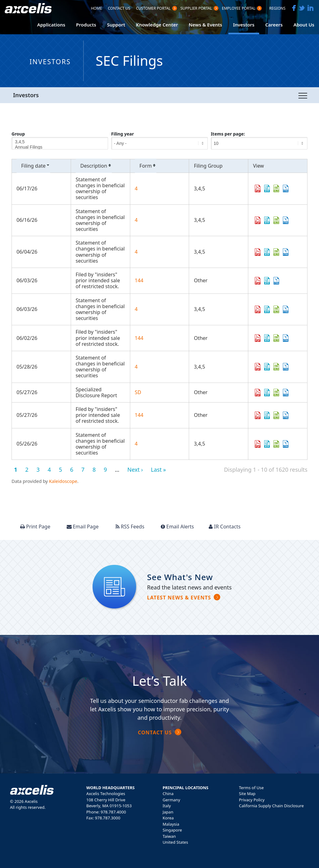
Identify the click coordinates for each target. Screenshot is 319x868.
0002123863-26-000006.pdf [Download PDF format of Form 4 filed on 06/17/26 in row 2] (258, 188)
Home (97, 9)
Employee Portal (238, 9)
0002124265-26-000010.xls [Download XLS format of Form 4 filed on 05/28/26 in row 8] (276, 367)
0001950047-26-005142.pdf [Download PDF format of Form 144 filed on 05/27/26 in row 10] (258, 415)
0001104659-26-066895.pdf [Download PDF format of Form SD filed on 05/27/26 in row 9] (258, 393)
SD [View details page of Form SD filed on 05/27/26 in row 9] (138, 392)
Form (148, 166)
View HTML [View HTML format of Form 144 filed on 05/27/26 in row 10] (286, 415)
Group (18, 134)
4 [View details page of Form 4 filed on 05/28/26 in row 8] (136, 367)
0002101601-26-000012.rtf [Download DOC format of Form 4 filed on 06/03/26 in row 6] (267, 309)
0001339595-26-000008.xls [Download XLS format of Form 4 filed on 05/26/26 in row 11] (276, 444)
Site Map (247, 794)
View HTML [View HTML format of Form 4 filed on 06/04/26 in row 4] (286, 252)
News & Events (206, 25)
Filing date (36, 166)
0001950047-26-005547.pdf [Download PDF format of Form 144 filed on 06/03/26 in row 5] (258, 281)
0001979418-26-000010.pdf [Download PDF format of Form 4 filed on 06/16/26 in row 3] (258, 220)
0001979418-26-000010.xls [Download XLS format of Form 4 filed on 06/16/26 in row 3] (276, 220)
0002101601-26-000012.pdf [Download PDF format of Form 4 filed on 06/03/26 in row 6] (258, 309)
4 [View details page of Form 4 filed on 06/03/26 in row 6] (136, 309)
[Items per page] (259, 143)
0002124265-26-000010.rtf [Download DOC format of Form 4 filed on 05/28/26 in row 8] (267, 367)
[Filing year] (159, 143)
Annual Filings (60, 147)
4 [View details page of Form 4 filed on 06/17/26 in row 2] (136, 188)
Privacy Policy (252, 800)
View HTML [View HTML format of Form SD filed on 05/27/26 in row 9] (286, 393)
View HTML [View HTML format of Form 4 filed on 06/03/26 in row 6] (286, 309)
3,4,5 (60, 142)
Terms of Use (251, 788)
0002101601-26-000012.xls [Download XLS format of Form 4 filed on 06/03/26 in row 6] (276, 309)
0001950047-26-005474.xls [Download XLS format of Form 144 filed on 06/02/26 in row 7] (276, 338)
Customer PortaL (153, 9)
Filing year (123, 134)
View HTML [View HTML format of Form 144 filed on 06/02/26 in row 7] (286, 338)
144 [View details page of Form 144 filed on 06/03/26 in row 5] (139, 280)
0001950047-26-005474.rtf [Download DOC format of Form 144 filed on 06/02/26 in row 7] (267, 338)
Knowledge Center (157, 25)
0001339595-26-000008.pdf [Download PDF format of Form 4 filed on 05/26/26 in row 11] (258, 444)
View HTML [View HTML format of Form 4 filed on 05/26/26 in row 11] (286, 444)
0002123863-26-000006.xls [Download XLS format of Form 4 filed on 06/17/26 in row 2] (276, 188)
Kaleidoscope (63, 481)
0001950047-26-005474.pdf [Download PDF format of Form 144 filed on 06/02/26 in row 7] (258, 338)
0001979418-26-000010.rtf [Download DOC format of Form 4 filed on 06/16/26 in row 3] (267, 220)
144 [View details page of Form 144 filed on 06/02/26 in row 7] (139, 338)
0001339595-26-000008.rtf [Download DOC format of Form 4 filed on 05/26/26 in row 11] (267, 444)
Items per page (227, 134)
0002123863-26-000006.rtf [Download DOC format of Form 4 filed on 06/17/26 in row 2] (267, 188)
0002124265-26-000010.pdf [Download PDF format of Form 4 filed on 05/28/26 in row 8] (258, 367)
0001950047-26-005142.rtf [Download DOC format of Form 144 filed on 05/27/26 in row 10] (267, 415)
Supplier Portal (196, 9)
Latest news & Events (179, 598)
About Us (304, 25)
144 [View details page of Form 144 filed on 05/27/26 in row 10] (139, 415)
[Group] (60, 143)
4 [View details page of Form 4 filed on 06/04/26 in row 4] (136, 252)
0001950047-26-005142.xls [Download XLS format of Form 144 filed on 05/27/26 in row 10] (276, 415)
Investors (244, 25)
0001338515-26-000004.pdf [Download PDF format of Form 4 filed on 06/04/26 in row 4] (258, 252)
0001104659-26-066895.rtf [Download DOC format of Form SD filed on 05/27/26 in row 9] (267, 393)
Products (86, 25)
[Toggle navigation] (303, 95)
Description (96, 166)
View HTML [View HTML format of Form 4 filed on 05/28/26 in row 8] (286, 367)
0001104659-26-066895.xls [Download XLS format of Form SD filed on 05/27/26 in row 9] (276, 393)
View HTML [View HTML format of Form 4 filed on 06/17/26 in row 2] (286, 188)
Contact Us (119, 9)
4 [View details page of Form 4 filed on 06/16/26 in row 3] (136, 220)
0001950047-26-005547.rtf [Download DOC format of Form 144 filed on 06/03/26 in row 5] (267, 281)
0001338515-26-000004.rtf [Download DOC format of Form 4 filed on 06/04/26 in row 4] (267, 252)
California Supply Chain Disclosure (271, 806)
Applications (51, 25)
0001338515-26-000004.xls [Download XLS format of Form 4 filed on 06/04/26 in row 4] (276, 252)
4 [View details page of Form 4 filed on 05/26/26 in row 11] (136, 444)
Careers (274, 25)
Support (116, 25)
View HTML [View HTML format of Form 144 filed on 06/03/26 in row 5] (276, 281)
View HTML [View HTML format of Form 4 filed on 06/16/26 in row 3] (286, 220)
